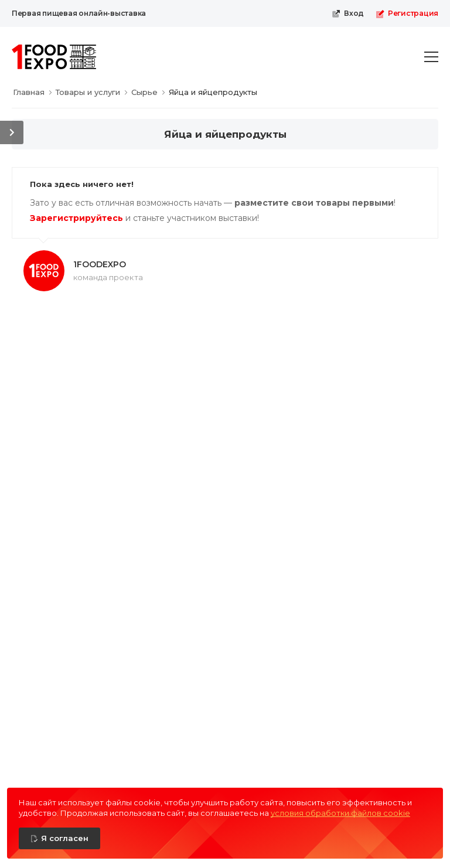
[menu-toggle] (431, 57)
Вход (348, 13)
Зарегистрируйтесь (76, 218)
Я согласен (65, 838)
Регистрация (407, 13)
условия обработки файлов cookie (340, 813)
